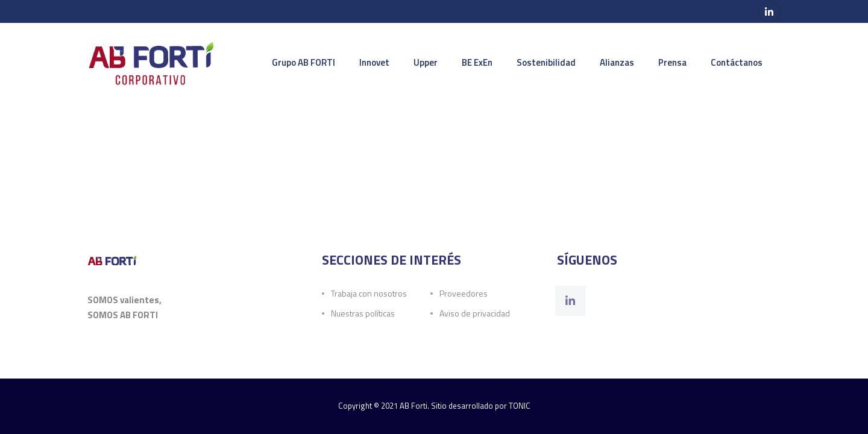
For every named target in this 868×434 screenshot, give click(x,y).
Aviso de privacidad (475, 313)
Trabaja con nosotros (369, 293)
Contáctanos (737, 62)
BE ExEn (477, 62)
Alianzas (617, 62)
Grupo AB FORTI (303, 62)
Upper (426, 62)
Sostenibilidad (546, 62)
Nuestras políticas (363, 313)
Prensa (672, 62)
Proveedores (464, 293)
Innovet (374, 62)
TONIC (520, 406)
